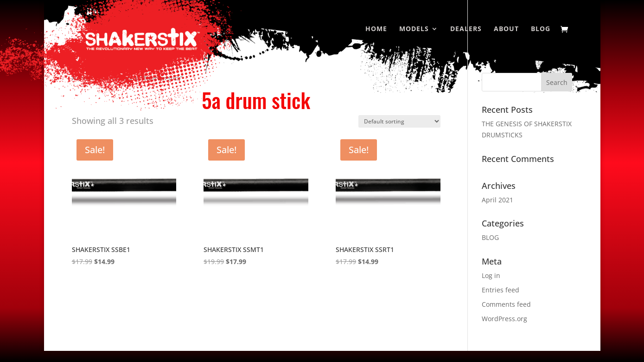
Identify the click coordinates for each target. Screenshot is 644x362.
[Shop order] (399, 121)
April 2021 (497, 200)
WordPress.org (504, 319)
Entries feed (501, 290)
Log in (491, 275)
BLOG (490, 237)
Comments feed (506, 304)
